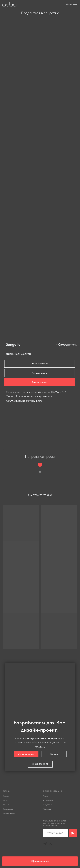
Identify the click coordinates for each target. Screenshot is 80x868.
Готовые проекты (10, 813)
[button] (40, 382)
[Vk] (50, 844)
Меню (69, 4)
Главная (6, 796)
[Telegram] (45, 844)
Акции (45, 796)
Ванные (6, 805)
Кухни (5, 800)
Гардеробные (8, 809)
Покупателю (48, 805)
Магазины (47, 809)
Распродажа (48, 800)
